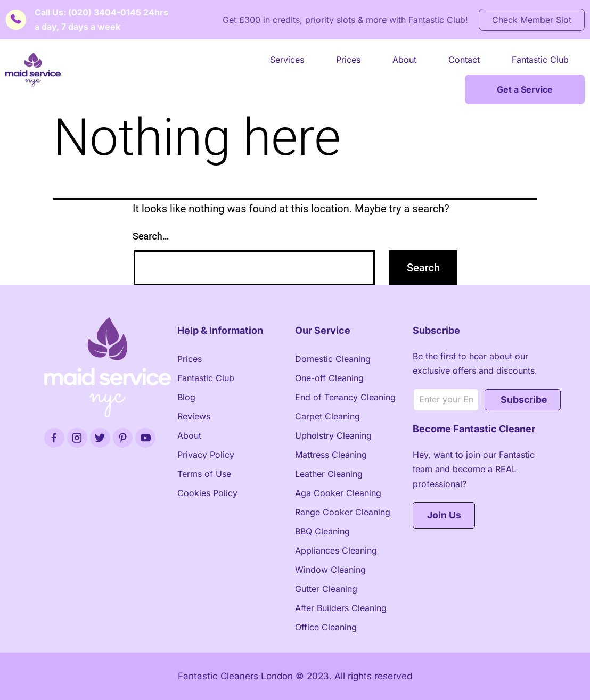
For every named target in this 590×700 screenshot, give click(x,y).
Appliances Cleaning (336, 550)
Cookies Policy (207, 493)
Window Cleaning (330, 570)
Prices (348, 60)
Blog (186, 397)
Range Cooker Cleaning (343, 512)
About (404, 60)
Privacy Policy (206, 455)
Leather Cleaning (329, 474)
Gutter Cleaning (326, 589)
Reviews (194, 416)
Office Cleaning (326, 627)
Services (287, 60)
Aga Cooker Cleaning (338, 493)
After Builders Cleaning (341, 608)
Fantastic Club (540, 60)
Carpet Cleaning (327, 416)
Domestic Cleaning (333, 359)
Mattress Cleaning (331, 455)
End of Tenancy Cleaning (345, 397)
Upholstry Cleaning (333, 435)
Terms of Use (204, 474)
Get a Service (525, 89)
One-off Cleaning (329, 378)
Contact (464, 60)
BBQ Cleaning (322, 531)
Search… (151, 236)
